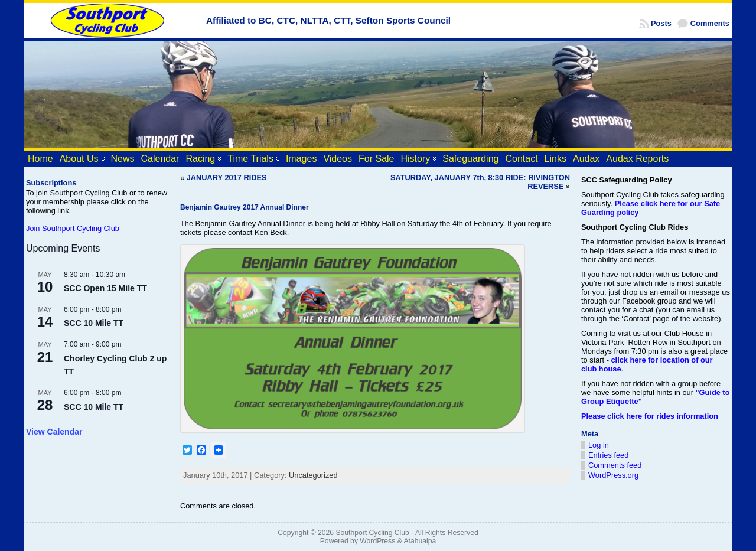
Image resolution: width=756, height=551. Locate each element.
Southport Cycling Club (372, 533)
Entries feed (608, 455)
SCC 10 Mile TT (94, 323)
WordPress (377, 541)
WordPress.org (613, 475)
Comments (710, 23)
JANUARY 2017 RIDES (227, 177)
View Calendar (54, 432)
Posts (661, 23)
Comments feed (615, 465)
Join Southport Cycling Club (73, 228)
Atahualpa (420, 541)
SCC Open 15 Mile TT (105, 288)
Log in (599, 445)
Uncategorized (313, 475)
